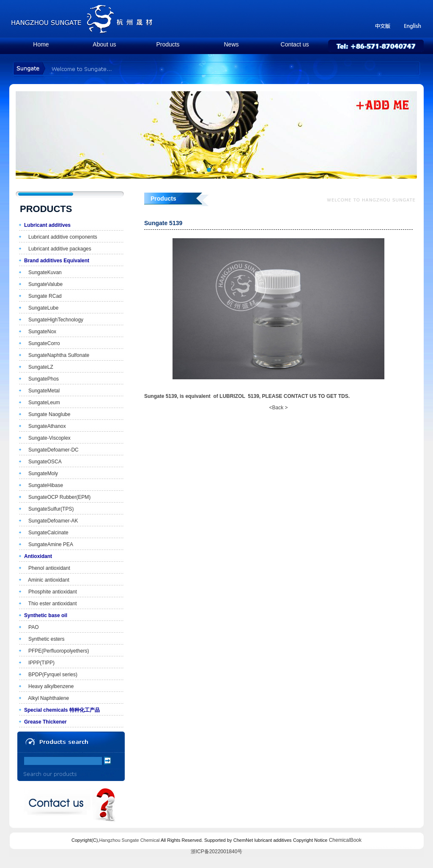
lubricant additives (273, 840)
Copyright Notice (310, 840)
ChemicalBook (345, 840)
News (231, 44)
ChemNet (243, 840)
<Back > (278, 408)
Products (168, 44)
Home (41, 44)
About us (104, 44)
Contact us (295, 44)
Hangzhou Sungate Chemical (129, 840)
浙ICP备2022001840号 (217, 852)
